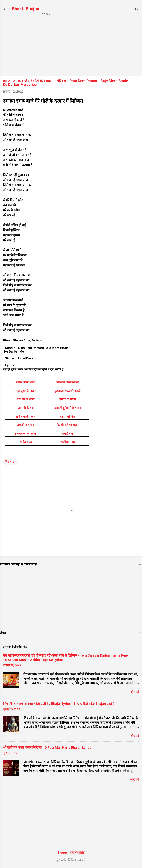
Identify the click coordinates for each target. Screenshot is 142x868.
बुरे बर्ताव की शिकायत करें (71, 860)
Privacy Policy (68, 14)
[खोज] (137, 10)
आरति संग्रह (25, 442)
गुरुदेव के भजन (68, 399)
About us (118, 14)
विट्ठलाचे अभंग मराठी (67, 382)
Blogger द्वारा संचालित (71, 853)
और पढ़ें (135, 692)
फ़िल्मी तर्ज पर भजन (68, 425)
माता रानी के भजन (25, 408)
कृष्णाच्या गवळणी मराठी (67, 391)
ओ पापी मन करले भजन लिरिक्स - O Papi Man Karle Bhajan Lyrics (47, 747)
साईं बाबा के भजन (25, 417)
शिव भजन (10, 462)
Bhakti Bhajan (26, 9)
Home (46, 14)
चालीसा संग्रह (68, 442)
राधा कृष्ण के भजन (26, 391)
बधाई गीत (68, 434)
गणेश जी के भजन (26, 382)
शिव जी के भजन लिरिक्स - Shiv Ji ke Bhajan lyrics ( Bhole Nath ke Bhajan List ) (59, 704)
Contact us (96, 14)
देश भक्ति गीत (68, 417)
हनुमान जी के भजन (25, 434)
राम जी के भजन (25, 425)
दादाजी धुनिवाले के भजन (68, 408)
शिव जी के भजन (26, 399)
